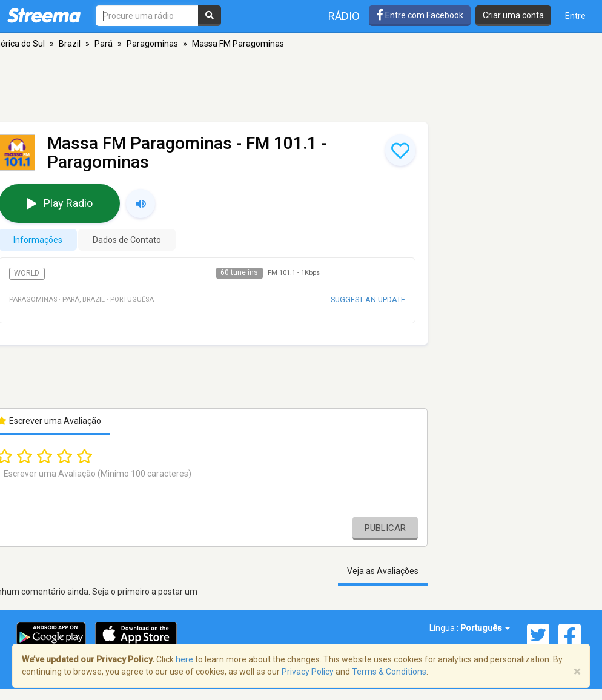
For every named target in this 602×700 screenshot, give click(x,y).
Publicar (385, 528)
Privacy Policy (308, 672)
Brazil (70, 44)
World (27, 273)
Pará (104, 44)
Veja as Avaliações (383, 571)
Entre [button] (575, 16)
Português (485, 628)
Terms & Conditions (389, 672)
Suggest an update (368, 299)
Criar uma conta (513, 15)
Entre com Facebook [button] (420, 15)
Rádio (344, 16)
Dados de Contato (127, 240)
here (184, 659)
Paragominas (152, 44)
